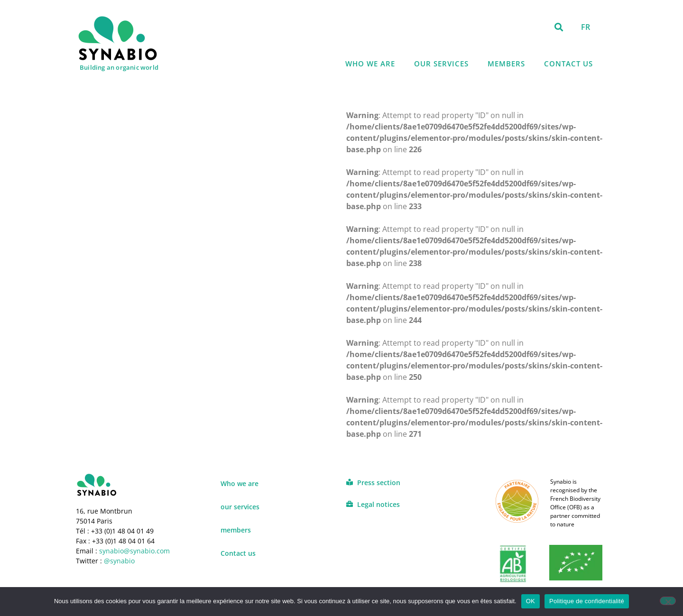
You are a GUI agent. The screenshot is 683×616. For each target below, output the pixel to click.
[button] (559, 27)
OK (531, 601)
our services (441, 64)
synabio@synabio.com (134, 551)
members (506, 64)
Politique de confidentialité (587, 601)
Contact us (568, 64)
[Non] (668, 601)
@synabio (119, 561)
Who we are (370, 64)
